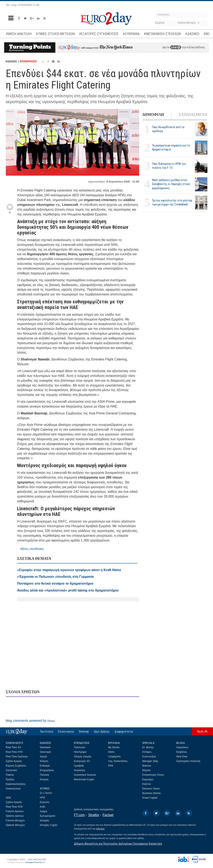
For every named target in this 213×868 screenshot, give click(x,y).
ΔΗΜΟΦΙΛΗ (153, 115)
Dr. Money (148, 747)
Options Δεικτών (15, 816)
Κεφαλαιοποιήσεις (16, 784)
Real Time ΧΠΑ (14, 752)
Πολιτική (45, 775)
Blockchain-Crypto (84, 779)
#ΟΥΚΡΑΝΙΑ (131, 34)
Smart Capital (150, 798)
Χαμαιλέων (182, 747)
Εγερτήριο (148, 779)
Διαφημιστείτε (124, 732)
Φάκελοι (147, 766)
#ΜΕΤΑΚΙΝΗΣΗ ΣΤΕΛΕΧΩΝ (162, 34)
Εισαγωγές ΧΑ (82, 761)
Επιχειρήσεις (47, 770)
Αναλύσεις (80, 770)
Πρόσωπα (80, 747)
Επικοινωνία (66, 732)
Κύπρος (44, 779)
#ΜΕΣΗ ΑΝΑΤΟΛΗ (19, 34)
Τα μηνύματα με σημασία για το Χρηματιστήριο (171, 147)
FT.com (79, 815)
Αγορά (43, 757)
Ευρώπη (45, 802)
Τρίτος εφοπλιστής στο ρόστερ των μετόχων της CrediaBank (172, 202)
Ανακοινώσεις (13, 789)
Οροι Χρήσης (102, 732)
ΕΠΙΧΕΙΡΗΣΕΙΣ (28, 61)
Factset (108, 815)
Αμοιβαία (79, 766)
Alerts (111, 752)
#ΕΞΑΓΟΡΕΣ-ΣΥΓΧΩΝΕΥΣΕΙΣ (99, 34)
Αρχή (200, 731)
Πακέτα (10, 775)
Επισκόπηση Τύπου (153, 775)
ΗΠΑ (43, 798)
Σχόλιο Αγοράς (14, 761)
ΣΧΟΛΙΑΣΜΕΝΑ (193, 115)
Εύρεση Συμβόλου (16, 766)
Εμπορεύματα (48, 816)
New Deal (182, 757)
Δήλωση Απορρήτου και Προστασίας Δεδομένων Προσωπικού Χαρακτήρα (118, 844)
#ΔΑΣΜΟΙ (192, 34)
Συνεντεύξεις (149, 757)
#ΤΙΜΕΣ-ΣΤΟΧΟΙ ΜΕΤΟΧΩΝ (55, 34)
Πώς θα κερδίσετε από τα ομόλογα (168, 129)
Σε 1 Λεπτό (46, 793)
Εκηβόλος (182, 752)
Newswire (45, 747)
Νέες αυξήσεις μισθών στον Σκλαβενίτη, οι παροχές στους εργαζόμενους (171, 184)
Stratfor (94, 815)
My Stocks (114, 747)
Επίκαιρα (45, 766)
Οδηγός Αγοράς (83, 757)
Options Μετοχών (15, 825)
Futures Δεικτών (15, 811)
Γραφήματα (114, 757)
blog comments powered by (30, 721)
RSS (111, 766)
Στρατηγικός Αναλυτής (189, 761)
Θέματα (146, 770)
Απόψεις (147, 752)
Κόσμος (44, 761)
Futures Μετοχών (15, 820)
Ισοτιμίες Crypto (49, 825)
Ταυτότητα (46, 732)
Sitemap (84, 732)
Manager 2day (150, 761)
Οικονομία (46, 752)
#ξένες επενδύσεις (32, 549)
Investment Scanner (85, 775)
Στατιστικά (11, 770)
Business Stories (152, 793)
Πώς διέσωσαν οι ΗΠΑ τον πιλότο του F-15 (169, 166)
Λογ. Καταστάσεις (118, 761)
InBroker (100, 829)
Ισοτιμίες (45, 820)
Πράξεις (10, 779)
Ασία (43, 807)
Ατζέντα (147, 784)
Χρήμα (44, 811)
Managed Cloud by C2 (35, 862)
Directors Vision (151, 789)
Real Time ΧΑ (13, 747)
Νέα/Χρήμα (80, 752)
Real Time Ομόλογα (17, 757)
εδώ (176, 47)
